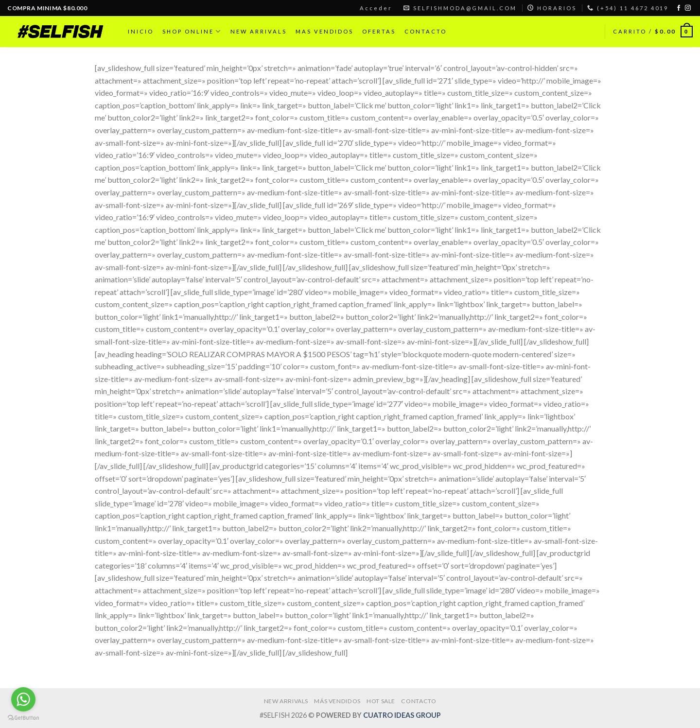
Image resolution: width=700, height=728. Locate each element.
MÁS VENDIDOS (337, 701)
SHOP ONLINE (192, 31)
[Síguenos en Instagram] (688, 8)
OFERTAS (379, 31)
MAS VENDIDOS (324, 31)
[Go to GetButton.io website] (23, 718)
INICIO (141, 31)
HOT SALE (381, 701)
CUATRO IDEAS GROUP (402, 715)
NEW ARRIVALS (259, 31)
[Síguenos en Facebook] (679, 8)
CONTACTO (426, 31)
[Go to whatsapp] (23, 699)
